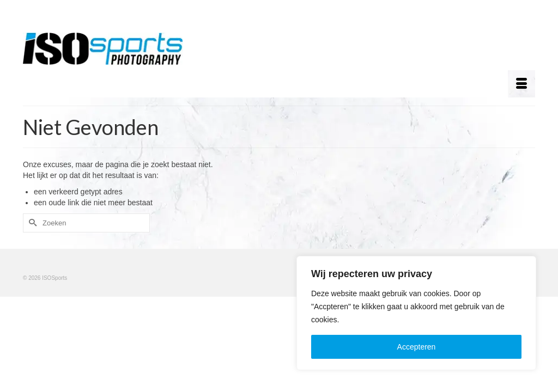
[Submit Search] (31, 224)
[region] (416, 313)
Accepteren (417, 347)
